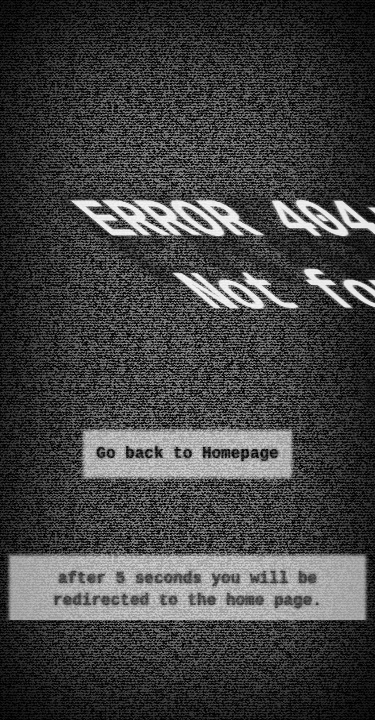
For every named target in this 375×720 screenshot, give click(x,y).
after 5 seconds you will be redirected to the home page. (187, 590)
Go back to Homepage (187, 454)
